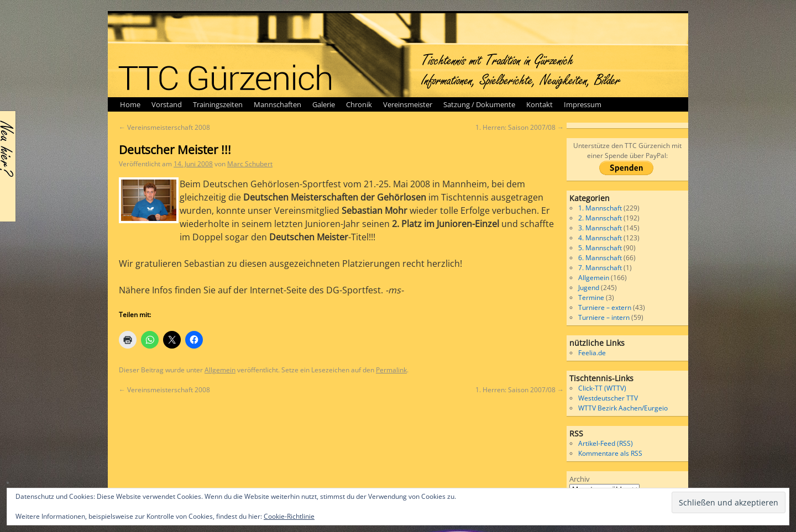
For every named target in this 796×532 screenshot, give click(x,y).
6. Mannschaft (600, 258)
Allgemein (220, 370)
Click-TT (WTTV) (602, 388)
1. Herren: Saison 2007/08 (520, 127)
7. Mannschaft (600, 268)
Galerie (324, 104)
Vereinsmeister (408, 104)
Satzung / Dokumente (479, 104)
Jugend (589, 288)
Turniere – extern (605, 307)
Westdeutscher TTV (608, 398)
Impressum (583, 104)
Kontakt (540, 104)
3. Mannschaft (600, 228)
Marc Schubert (250, 164)
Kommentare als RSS (610, 453)
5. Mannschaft (600, 248)
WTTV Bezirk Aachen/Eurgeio (623, 408)
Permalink (391, 370)
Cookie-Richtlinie (289, 516)
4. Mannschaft (600, 238)
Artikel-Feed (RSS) (606, 443)
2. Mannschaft (600, 218)
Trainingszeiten (218, 104)
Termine (591, 297)
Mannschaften (277, 104)
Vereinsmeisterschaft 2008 (164, 127)
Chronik (359, 104)
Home (130, 104)
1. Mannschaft (600, 208)
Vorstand (167, 104)
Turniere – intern (604, 317)
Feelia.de (592, 353)
